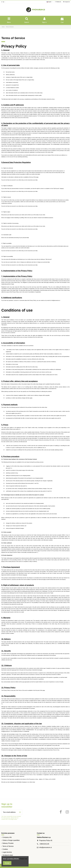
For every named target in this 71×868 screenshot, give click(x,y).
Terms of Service (8, 846)
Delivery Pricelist (8, 843)
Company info (7, 837)
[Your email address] (10, 812)
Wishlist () (58, 2)
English (50, 2)
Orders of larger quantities (11, 840)
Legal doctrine (7, 852)
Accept (7, 863)
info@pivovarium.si (45, 847)
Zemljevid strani (8, 855)
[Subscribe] (20, 812)
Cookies (5, 849)
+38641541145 (44, 844)
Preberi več (23, 859)
